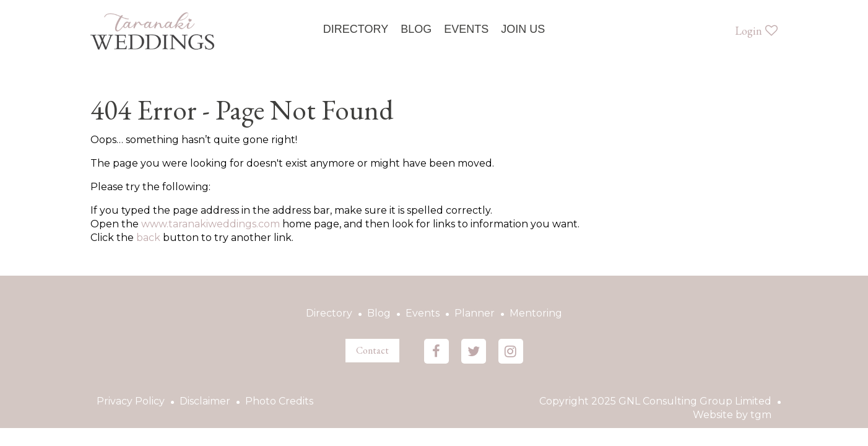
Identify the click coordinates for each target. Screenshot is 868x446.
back (148, 238)
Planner (475, 313)
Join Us (523, 29)
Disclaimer (205, 401)
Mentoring (536, 313)
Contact (372, 350)
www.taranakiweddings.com (210, 224)
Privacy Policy (131, 401)
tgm (761, 415)
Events (466, 29)
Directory (356, 29)
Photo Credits (279, 401)
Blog (416, 29)
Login (756, 31)
